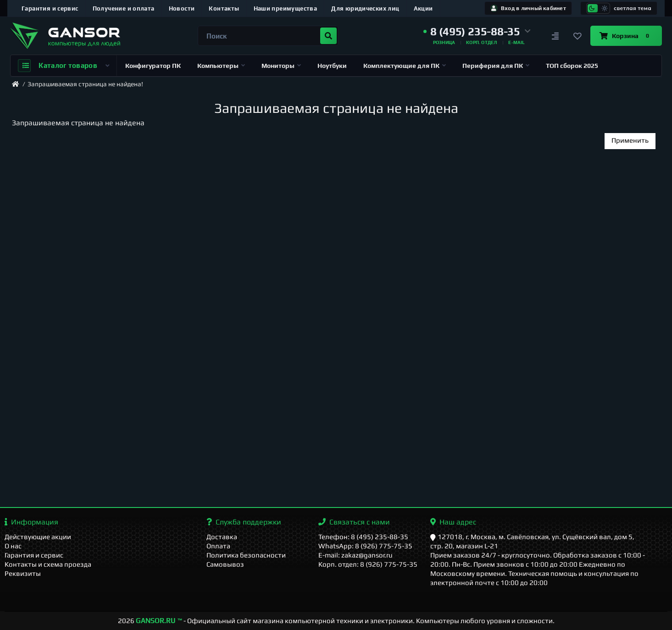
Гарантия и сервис (50, 8)
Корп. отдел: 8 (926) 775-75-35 (368, 564)
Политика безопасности (246, 555)
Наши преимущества (286, 8)
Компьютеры (221, 66)
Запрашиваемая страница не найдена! (85, 84)
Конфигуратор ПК (153, 66)
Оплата (218, 546)
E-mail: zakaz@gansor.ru (355, 555)
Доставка (222, 537)
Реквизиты (23, 573)
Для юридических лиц (365, 8)
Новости (182, 8)
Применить (630, 140)
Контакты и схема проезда (48, 564)
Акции (423, 8)
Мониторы (281, 66)
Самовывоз (225, 564)
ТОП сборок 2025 (572, 66)
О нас (13, 546)
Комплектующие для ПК (405, 66)
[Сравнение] (555, 36)
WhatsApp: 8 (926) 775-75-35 (365, 546)
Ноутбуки (332, 66)
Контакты (224, 8)
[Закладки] (578, 36)
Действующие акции (38, 537)
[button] (477, 32)
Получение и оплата (124, 8)
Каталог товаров (64, 66)
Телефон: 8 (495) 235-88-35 (363, 537)
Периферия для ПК (496, 66)
